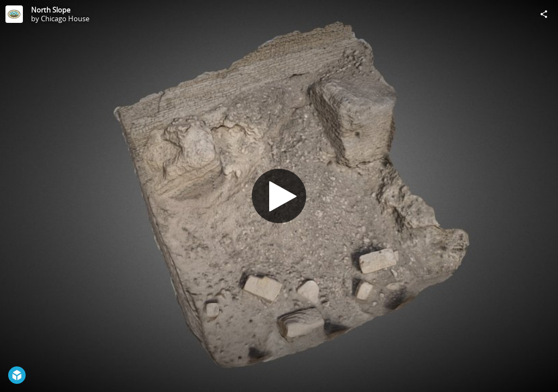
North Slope (51, 10)
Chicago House (65, 19)
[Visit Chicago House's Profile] (14, 14)
